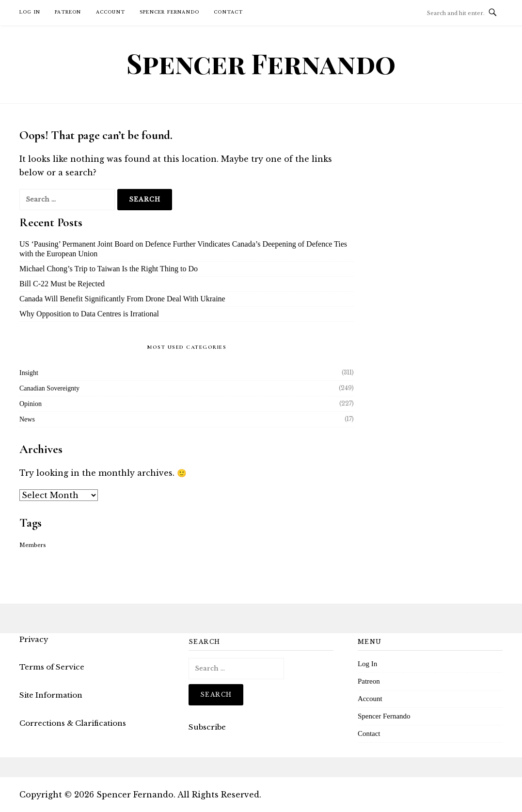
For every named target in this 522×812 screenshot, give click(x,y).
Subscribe (207, 727)
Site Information (51, 695)
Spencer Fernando (169, 12)
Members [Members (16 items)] (33, 545)
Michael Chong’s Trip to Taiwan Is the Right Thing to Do (109, 269)
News (27, 419)
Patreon (68, 12)
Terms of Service (52, 667)
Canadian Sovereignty (49, 388)
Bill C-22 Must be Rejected (62, 284)
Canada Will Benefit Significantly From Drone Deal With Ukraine (122, 299)
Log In (30, 12)
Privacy (34, 639)
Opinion (31, 404)
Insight (29, 373)
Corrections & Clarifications (73, 723)
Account (111, 12)
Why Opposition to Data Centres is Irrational (89, 314)
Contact (228, 12)
